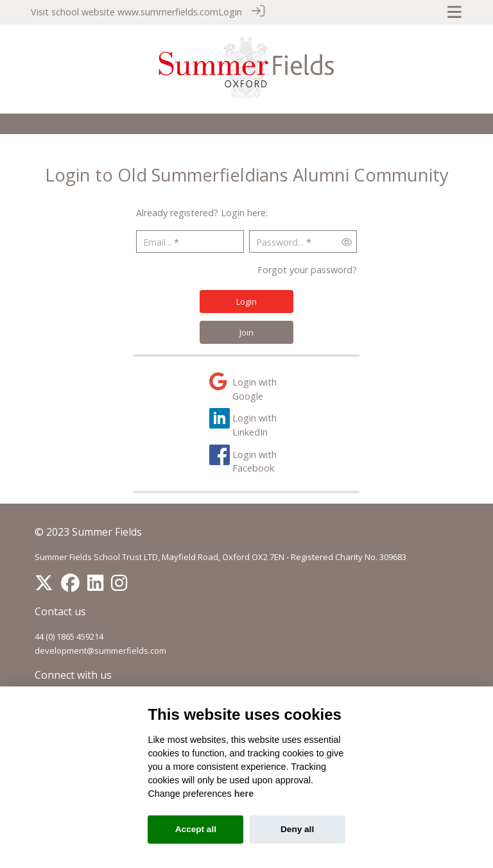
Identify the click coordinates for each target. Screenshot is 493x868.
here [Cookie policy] (244, 794)
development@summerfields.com (100, 650)
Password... (280, 242)
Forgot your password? (307, 269)
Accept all (196, 829)
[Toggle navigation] (454, 12)
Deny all (297, 829)
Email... (157, 242)
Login (230, 12)
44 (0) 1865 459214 (69, 636)
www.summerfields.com (168, 12)
